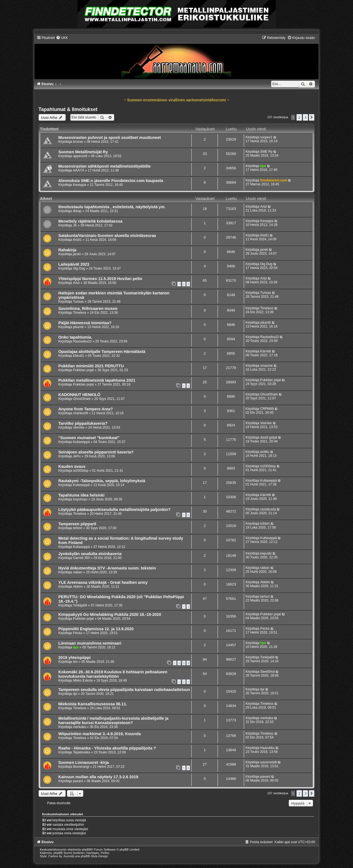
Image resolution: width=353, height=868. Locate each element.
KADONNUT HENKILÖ (79, 395)
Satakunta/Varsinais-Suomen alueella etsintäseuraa (107, 236)
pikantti (78, 327)
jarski (77, 254)
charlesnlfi (81, 413)
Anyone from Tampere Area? (86, 409)
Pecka (78, 633)
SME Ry (266, 152)
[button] (312, 117)
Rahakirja (67, 250)
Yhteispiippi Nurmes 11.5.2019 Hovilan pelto (100, 279)
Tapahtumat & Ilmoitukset (68, 109)
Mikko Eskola (83, 680)
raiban (78, 572)
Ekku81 (79, 356)
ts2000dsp (81, 471)
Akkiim (78, 587)
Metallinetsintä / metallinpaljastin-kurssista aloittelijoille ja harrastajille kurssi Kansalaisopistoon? (113, 721)
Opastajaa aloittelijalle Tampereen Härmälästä (102, 352)
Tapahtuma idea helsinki (82, 495)
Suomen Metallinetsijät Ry (83, 152)
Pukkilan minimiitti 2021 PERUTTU (91, 366)
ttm (75, 662)
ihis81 (77, 240)
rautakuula (268, 509)
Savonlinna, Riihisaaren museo (88, 308)
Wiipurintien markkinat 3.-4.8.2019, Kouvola (100, 734)
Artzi (264, 207)
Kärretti (266, 351)
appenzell (80, 156)
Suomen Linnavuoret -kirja (84, 763)
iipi (75, 694)
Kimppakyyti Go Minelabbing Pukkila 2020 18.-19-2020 (110, 614)
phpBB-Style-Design (94, 856)
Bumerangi (81, 767)
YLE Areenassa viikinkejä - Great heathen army (103, 582)
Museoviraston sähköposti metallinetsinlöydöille (105, 166)
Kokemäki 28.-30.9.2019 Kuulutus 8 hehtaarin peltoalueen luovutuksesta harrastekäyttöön (113, 674)
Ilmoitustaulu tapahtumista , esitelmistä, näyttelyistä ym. (112, 207)
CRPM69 (267, 409)
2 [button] (299, 117)
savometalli (269, 762)
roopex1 (266, 137)
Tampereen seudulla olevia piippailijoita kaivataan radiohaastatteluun (124, 690)
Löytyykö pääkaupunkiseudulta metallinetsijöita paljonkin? (115, 510)
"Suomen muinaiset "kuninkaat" (89, 438)
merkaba (80, 727)
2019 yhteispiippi (75, 658)
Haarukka (268, 748)
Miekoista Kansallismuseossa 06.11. (93, 704)
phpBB (86, 849)
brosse (78, 142)
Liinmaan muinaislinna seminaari (90, 643)
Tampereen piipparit (77, 524)
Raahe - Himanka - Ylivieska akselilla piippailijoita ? (107, 748)
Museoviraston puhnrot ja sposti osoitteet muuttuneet (110, 138)
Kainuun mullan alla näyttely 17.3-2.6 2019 (98, 777)
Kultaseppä (81, 442)
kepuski (266, 553)
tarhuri (265, 597)
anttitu (265, 452)
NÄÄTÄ (79, 170)
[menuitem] (62, 38)
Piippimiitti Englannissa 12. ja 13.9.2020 (96, 629)
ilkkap (77, 211)
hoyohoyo (80, 499)
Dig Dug (79, 268)
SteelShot (268, 672)
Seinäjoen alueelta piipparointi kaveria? (96, 452)
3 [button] (305, 117)
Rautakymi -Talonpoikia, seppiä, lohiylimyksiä (102, 481)
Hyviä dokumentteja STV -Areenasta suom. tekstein (107, 568)
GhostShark (82, 399)
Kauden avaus (72, 466)
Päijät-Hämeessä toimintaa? (85, 323)
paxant (78, 781)
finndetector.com (274, 180)
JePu (77, 456)
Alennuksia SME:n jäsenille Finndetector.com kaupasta (111, 181)
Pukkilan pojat (83, 370)
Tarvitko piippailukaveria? (83, 423)
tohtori (78, 528)
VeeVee (79, 428)
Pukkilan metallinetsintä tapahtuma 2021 (97, 380)
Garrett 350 (81, 558)
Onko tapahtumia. (75, 337)
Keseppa (80, 185)
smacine (267, 366)
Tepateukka (82, 752)
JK (75, 225)
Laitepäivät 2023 (74, 264)
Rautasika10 (82, 341)
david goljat (269, 437)
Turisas (78, 302)
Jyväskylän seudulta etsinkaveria (90, 554)
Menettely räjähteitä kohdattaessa (90, 221)
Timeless (80, 313)
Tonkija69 (80, 605)
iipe (263, 166)
